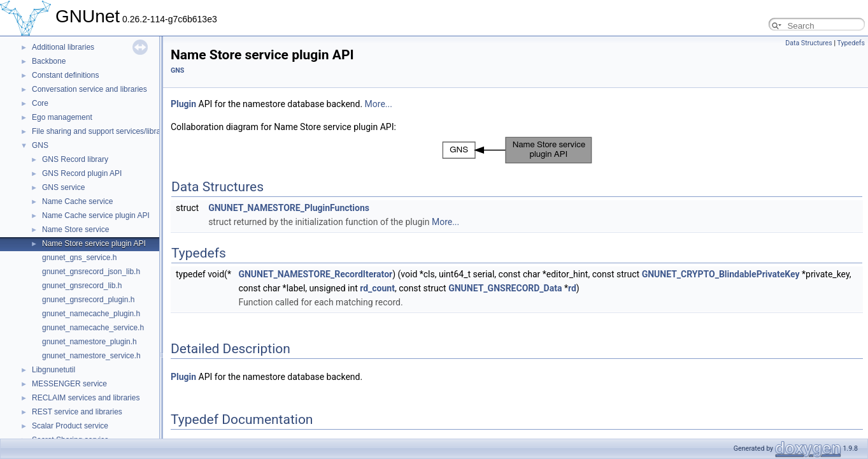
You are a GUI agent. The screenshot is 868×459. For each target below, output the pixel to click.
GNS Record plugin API (82, 173)
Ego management (62, 117)
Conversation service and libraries (89, 89)
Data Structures (809, 43)
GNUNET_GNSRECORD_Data (505, 288)
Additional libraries (63, 47)
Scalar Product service (70, 426)
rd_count (377, 288)
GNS (40, 145)
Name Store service (75, 229)
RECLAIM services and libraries (86, 398)
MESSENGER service (69, 384)
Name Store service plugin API (94, 244)
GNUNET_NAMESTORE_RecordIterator (315, 274)
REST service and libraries (77, 412)
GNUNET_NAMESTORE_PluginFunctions (289, 208)
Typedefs (851, 43)
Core (40, 103)
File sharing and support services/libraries (102, 131)
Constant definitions (65, 75)
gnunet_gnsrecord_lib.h (82, 286)
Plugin (183, 104)
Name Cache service (77, 201)
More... (379, 104)
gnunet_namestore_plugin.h (89, 342)
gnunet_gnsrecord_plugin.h (88, 300)
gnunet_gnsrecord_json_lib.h (91, 272)
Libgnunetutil (53, 370)
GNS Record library (75, 159)
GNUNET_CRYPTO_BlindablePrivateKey (721, 274)
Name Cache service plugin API (96, 215)
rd (572, 288)
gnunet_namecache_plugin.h (91, 314)
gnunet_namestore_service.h (91, 356)
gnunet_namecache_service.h (93, 328)
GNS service (63, 187)
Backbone (49, 61)
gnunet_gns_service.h (79, 258)
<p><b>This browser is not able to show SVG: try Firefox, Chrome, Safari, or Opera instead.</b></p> (517, 150)
